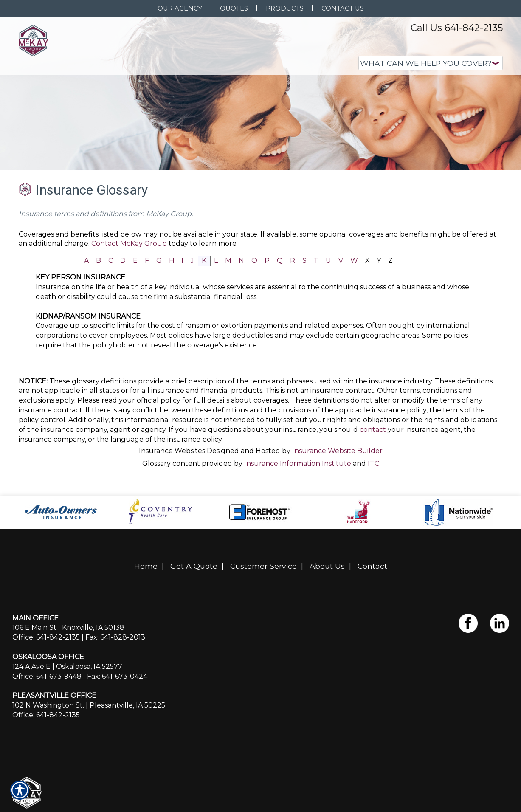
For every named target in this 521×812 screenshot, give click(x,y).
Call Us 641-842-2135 (457, 28)
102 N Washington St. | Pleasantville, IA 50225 (89, 705)
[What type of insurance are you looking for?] (431, 63)
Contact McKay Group (129, 244)
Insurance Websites (172, 451)
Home (146, 566)
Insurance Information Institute (298, 464)
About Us (327, 566)
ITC (373, 464)
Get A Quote (194, 566)
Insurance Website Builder (337, 451)
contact (373, 430)
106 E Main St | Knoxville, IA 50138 (68, 627)
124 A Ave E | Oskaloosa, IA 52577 (67, 667)
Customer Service (263, 566)
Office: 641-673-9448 (47, 676)
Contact (372, 566)
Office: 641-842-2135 (46, 637)
